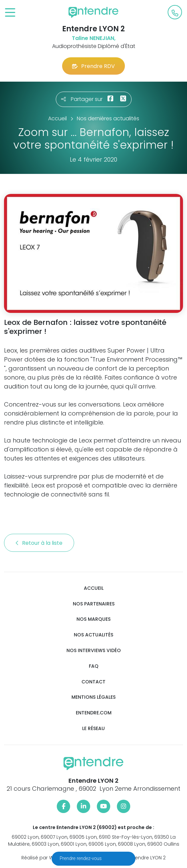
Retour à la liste (39, 543)
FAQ (94, 666)
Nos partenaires (94, 604)
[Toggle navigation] (10, 13)
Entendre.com (94, 713)
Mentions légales (93, 697)
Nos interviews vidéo (94, 651)
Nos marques (93, 619)
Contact (93, 682)
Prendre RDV (93, 66)
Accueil (94, 588)
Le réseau (93, 729)
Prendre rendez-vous (81, 858)
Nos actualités (93, 635)
